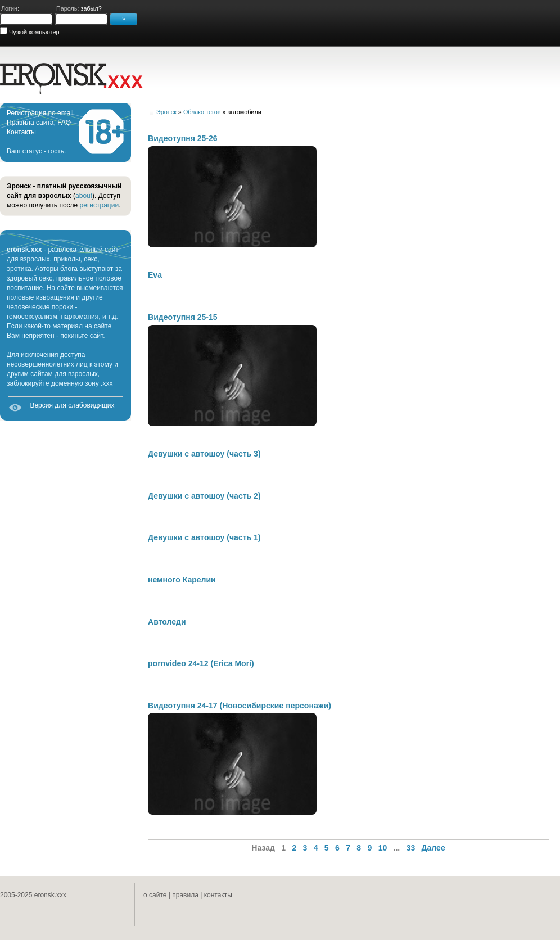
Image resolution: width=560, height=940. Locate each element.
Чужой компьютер (33, 32)
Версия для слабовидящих (72, 405)
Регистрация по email (40, 113)
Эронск (166, 112)
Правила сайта (30, 123)
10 (383, 848)
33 (411, 848)
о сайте (155, 895)
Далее (433, 848)
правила (185, 895)
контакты (218, 895)
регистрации (100, 205)
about (84, 196)
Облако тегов (202, 112)
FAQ (64, 123)
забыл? (91, 8)
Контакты (21, 132)
